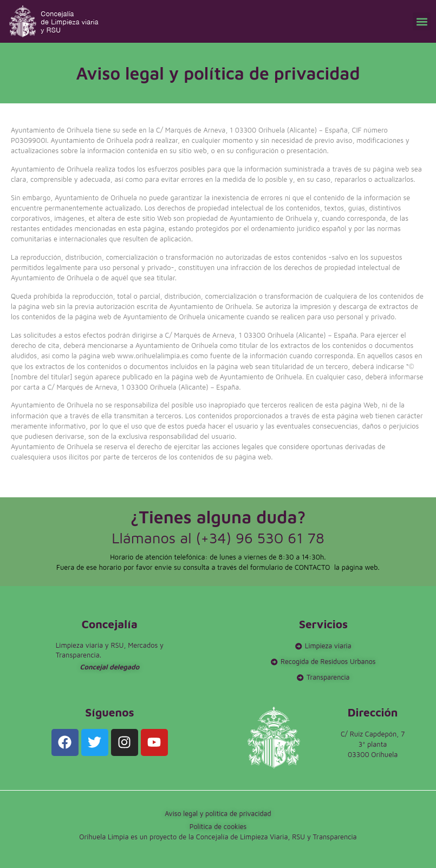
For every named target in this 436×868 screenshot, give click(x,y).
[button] (422, 21)
